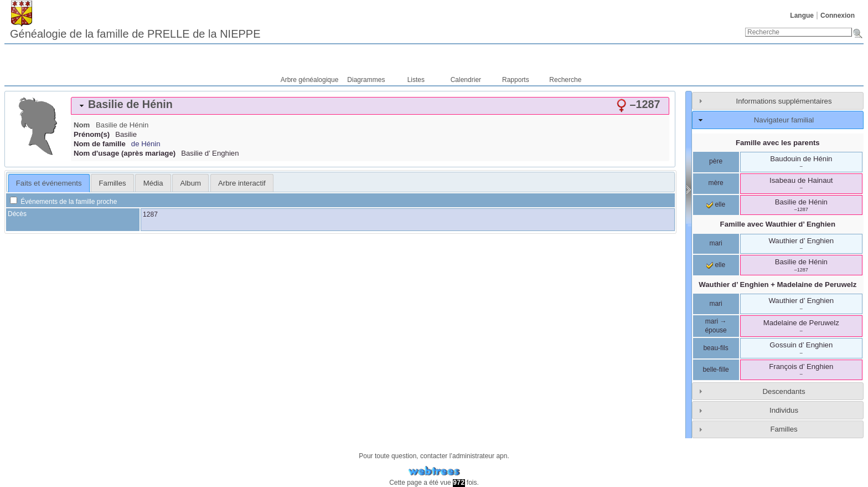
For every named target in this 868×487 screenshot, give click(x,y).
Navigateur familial (784, 120)
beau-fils (715, 348)
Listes (416, 80)
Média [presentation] (153, 183)
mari (715, 243)
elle (716, 204)
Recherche (565, 80)
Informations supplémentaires (784, 101)
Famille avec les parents (778, 143)
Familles (784, 429)
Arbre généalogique (310, 80)
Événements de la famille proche (63, 202)
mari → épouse (715, 326)
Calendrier (466, 80)
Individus (784, 410)
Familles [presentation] (113, 183)
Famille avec (778, 224)
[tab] (370, 106)
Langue (802, 16)
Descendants (784, 391)
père (716, 161)
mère (715, 183)
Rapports (516, 80)
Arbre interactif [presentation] (242, 183)
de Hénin (146, 144)
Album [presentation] (191, 183)
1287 (150, 214)
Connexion (838, 16)
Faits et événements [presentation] (49, 183)
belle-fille (715, 370)
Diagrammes (366, 80)
